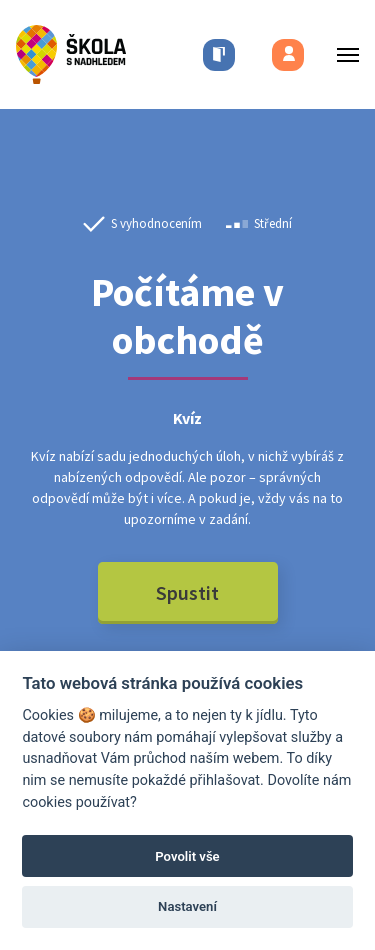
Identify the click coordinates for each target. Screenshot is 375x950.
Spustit (187, 592)
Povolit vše (187, 856)
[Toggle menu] (342, 54)
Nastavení (187, 906)
